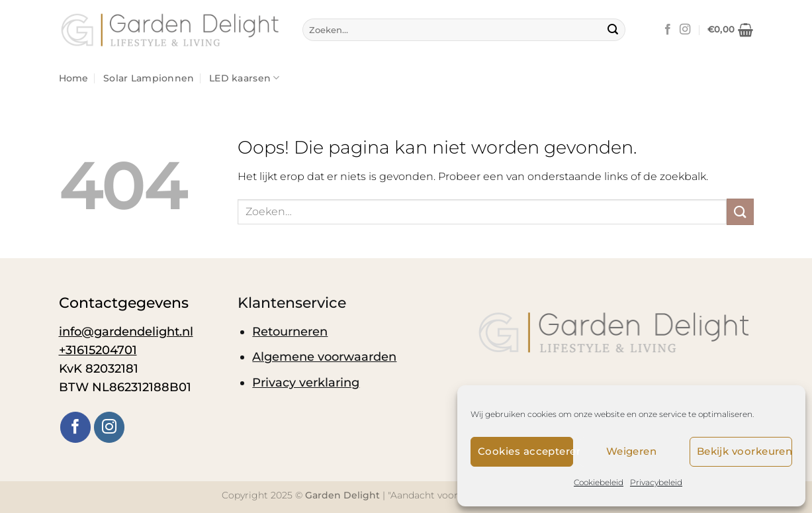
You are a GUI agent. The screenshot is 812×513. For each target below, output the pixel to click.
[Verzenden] (613, 30)
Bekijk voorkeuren (744, 451)
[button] (731, 30)
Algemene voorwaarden (324, 356)
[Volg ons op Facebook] (668, 30)
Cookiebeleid (599, 482)
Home (74, 78)
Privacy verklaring (306, 382)
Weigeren (632, 451)
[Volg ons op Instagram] (685, 30)
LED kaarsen (245, 78)
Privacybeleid (656, 482)
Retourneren (290, 331)
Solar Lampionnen (149, 78)
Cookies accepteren (525, 451)
